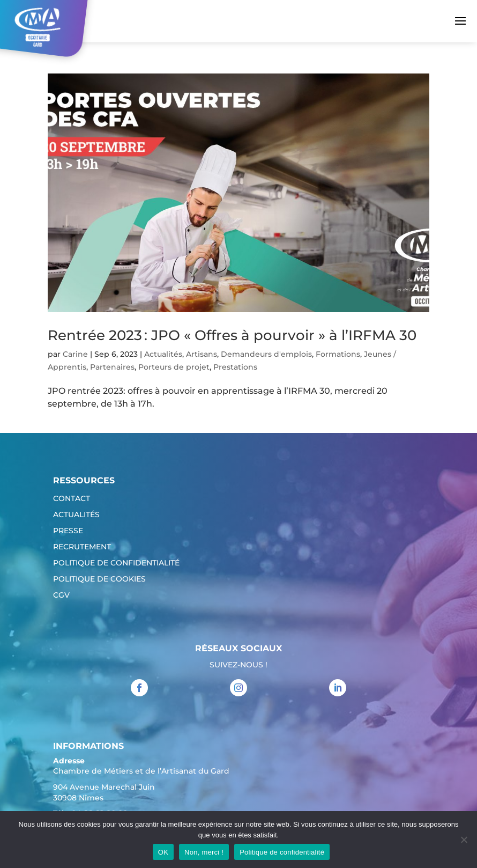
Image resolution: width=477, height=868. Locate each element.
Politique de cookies (99, 579)
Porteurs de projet (174, 367)
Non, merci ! (204, 852)
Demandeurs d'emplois (266, 354)
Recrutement (82, 547)
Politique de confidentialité (116, 563)
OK (163, 852)
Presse (68, 531)
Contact (72, 499)
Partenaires (112, 367)
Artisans (202, 354)
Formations (338, 354)
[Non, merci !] (464, 840)
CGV (61, 595)
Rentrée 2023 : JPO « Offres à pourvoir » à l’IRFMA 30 (232, 335)
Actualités (163, 354)
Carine (75, 354)
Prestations (235, 367)
